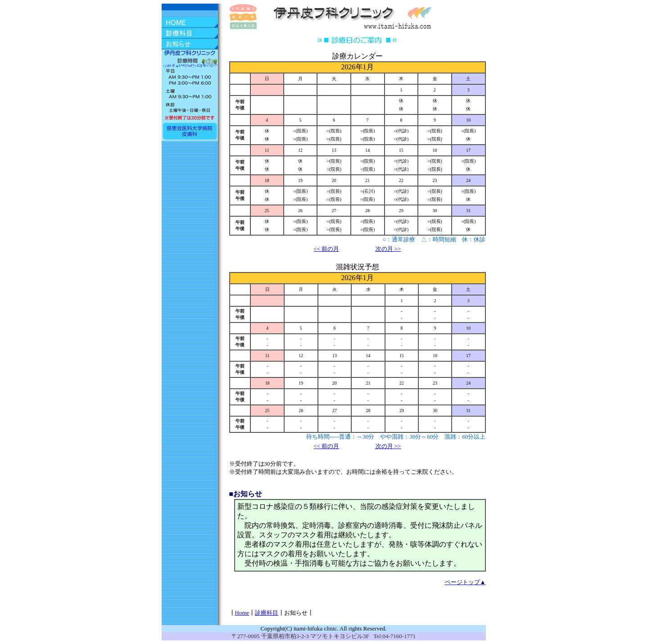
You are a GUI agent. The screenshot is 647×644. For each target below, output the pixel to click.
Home (242, 613)
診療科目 (267, 613)
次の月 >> (388, 249)
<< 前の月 (327, 249)
